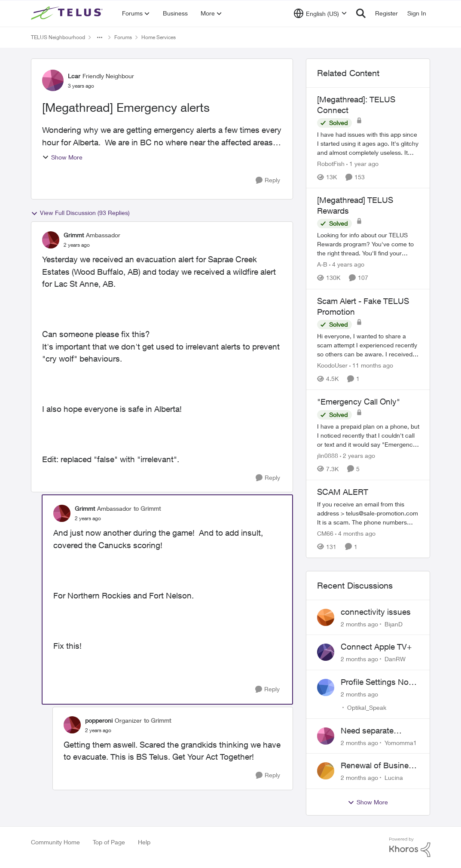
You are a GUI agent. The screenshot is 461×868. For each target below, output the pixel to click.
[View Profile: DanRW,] (326, 652)
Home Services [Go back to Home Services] (159, 37)
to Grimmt (147, 508)
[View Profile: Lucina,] (326, 771)
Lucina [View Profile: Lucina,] (394, 778)
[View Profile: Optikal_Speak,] (326, 687)
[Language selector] (320, 13)
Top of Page (109, 842)
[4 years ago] (347, 265)
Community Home (55, 842)
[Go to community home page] (68, 13)
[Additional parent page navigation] (100, 37)
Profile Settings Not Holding (376, 682)
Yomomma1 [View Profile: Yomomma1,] (401, 742)
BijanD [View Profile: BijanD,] (394, 624)
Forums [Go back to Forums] (123, 37)
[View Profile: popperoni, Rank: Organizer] (72, 725)
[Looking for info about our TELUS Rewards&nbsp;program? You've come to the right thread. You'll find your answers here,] (368, 244)
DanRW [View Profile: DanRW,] (395, 659)
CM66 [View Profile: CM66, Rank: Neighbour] (325, 533)
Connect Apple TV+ (376, 647)
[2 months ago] (359, 624)
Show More (62, 157)
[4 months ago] (355, 533)
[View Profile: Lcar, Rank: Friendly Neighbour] (53, 80)
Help (144, 842)
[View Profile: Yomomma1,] (326, 736)
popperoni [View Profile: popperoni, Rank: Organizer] (99, 720)
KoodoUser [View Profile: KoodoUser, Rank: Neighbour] (332, 365)
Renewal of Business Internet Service (379, 766)
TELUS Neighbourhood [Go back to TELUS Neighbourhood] (58, 37)
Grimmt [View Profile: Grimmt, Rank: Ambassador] (74, 235)
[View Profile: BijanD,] (326, 617)
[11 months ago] (371, 365)
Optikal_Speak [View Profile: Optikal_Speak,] (367, 707)
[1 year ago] (362, 164)
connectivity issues (376, 612)
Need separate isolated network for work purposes (377, 731)
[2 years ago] (357, 455)
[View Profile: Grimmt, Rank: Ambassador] (51, 240)
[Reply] (268, 180)
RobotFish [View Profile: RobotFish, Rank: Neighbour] (331, 164)
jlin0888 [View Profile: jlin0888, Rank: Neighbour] (328, 455)
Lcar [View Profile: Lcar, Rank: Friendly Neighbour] (74, 76)
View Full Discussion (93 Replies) (80, 213)
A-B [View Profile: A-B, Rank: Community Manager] (322, 265)
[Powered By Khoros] (410, 847)
